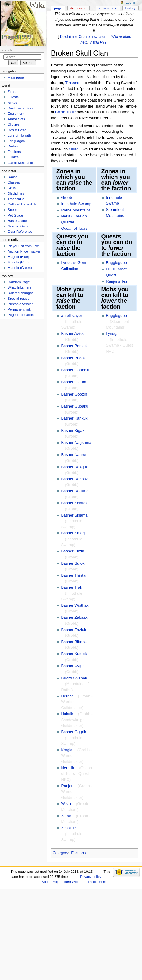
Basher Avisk (72, 334)
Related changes (21, 293)
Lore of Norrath (19, 135)
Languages (16, 141)
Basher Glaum (73, 382)
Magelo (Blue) (18, 257)
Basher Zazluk (73, 630)
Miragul (75, 149)
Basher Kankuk (74, 418)
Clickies (13, 124)
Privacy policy (91, 877)
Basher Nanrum (75, 455)
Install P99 (98, 42)
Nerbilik (67, 768)
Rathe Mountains (76, 210)
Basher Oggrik (73, 732)
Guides (13, 157)
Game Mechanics (21, 163)
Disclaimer (68, 37)
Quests (13, 97)
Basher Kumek (74, 654)
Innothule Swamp (76, 204)
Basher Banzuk (74, 346)
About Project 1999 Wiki (60, 882)
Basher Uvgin (73, 666)
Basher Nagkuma (76, 443)
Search (7, 50)
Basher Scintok (74, 503)
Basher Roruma (75, 491)
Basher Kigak (73, 431)
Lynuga (112, 334)
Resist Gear (17, 130)
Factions (78, 853)
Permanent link (19, 309)
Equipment (16, 114)
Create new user (92, 37)
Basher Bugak (73, 358)
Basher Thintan (74, 575)
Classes (14, 182)
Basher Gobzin (74, 394)
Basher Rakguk (74, 467)
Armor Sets (16, 119)
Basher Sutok (73, 563)
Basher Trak (71, 587)
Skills (12, 188)
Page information (21, 315)
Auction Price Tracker (24, 251)
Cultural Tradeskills (22, 204)
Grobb (66, 197)
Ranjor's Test (117, 281)
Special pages (18, 299)
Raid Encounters (20, 108)
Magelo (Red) (18, 262)
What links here (19, 287)
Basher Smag (73, 533)
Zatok (66, 816)
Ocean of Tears (74, 228)
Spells (12, 210)
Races (12, 177)
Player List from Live (23, 246)
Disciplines (16, 193)
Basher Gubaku (74, 406)
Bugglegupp (116, 263)
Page (58, 8)
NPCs (12, 103)
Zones (12, 92)
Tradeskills (16, 199)
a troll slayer (71, 316)
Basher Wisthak (75, 605)
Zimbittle (68, 828)
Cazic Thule (65, 112)
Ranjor (67, 786)
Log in (130, 2)
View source (108, 8)
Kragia (67, 750)
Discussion (78, 8)
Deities (13, 146)
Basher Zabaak (74, 617)
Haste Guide (17, 221)
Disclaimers (97, 882)
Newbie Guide (18, 226)
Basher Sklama (74, 515)
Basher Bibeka (74, 642)
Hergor (67, 696)
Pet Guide (15, 215)
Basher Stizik (72, 551)
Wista (66, 804)
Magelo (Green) (20, 268)
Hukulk (67, 714)
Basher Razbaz (74, 479)
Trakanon (73, 83)
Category (60, 853)
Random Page (19, 282)
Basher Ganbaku (76, 370)
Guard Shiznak (74, 678)
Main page (16, 77)
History (131, 8)
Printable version (20, 304)
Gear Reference (20, 232)
